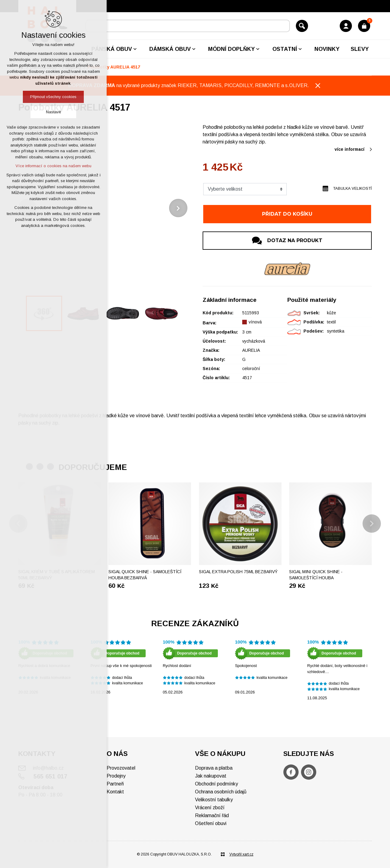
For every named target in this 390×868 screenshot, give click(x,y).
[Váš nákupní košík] (364, 26)
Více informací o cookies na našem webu (53, 166)
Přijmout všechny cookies (53, 97)
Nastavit (53, 112)
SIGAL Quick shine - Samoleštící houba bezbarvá (145, 575)
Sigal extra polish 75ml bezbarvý (238, 572)
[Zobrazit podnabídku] (135, 49)
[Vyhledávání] (302, 26)
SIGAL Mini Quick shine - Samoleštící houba (316, 575)
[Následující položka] (178, 208)
